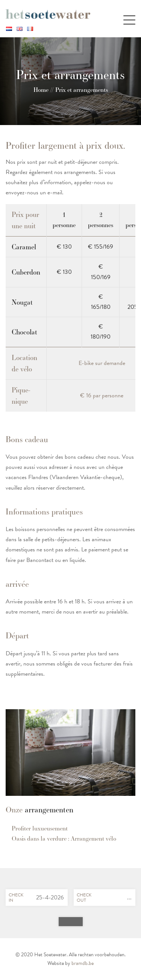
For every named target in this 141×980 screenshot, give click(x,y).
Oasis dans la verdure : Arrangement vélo (64, 839)
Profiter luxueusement (40, 828)
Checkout (84, 898)
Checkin (16, 898)
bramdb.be (83, 963)
